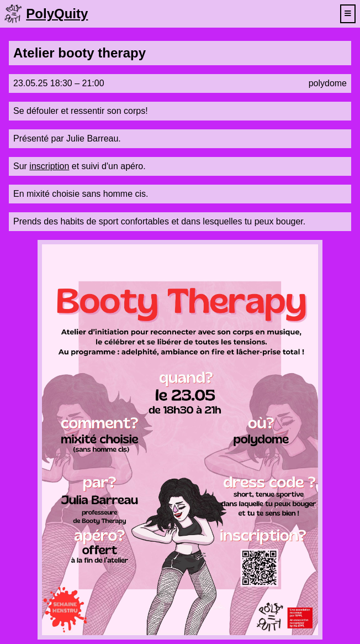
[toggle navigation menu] (348, 14)
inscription (49, 166)
